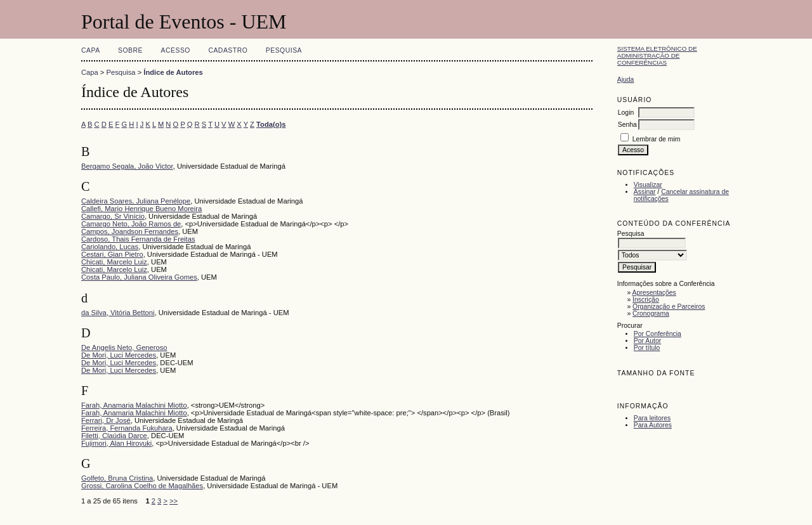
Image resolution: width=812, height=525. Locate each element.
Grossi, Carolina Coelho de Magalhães (142, 486)
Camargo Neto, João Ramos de (131, 224)
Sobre (130, 50)
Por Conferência (658, 334)
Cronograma (651, 314)
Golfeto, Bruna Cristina (117, 478)
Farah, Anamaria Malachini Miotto (134, 405)
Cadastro (228, 50)
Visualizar (648, 185)
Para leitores (652, 418)
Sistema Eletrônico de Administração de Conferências (657, 55)
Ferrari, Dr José (106, 420)
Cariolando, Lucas (110, 247)
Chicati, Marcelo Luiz (114, 262)
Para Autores (653, 425)
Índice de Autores (173, 72)
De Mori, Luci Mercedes (119, 355)
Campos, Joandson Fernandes (130, 231)
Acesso (176, 50)
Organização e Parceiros (669, 307)
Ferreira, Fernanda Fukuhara (127, 428)
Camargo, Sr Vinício (113, 216)
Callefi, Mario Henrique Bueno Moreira (141, 209)
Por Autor (647, 341)
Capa (91, 50)
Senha (627, 125)
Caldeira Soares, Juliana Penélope (136, 201)
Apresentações (654, 293)
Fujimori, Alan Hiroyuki (116, 443)
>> (174, 501)
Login (626, 113)
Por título (647, 348)
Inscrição (646, 300)
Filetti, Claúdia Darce (114, 436)
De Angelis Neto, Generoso (124, 347)
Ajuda (626, 80)
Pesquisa (284, 50)
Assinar (645, 192)
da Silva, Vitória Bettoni (118, 313)
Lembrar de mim (657, 139)
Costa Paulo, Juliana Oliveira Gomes (139, 277)
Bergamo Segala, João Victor (127, 166)
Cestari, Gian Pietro (112, 254)
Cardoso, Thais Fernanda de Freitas (138, 239)
